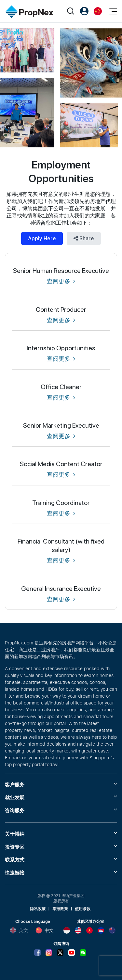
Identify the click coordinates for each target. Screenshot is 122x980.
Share (84, 238)
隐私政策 (38, 909)
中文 (45, 930)
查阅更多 (61, 281)
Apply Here (42, 238)
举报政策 (60, 909)
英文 (19, 930)
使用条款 (83, 909)
